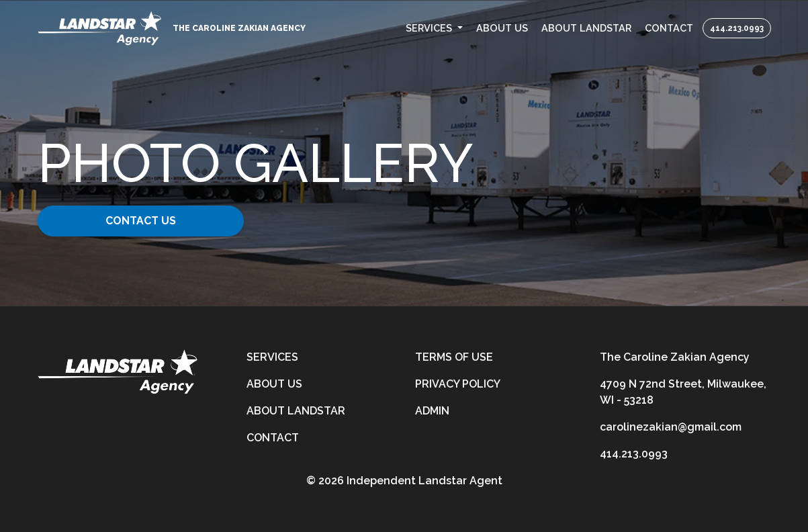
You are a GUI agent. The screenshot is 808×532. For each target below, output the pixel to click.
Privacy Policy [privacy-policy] (458, 384)
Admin (432, 411)
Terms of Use (454, 357)
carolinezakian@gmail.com (671, 427)
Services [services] (272, 357)
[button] (434, 28)
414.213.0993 (737, 28)
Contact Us (141, 221)
